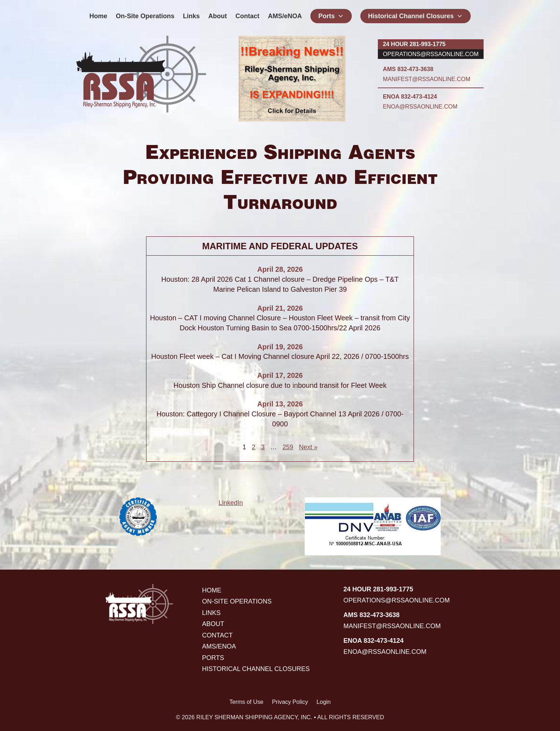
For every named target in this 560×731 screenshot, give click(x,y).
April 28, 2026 (280, 269)
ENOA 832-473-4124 (410, 96)
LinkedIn (231, 503)
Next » (308, 447)
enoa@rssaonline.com (420, 106)
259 (288, 447)
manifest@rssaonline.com (427, 79)
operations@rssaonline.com (431, 54)
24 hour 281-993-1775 (414, 44)
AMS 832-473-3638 (408, 69)
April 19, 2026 (280, 347)
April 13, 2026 (280, 404)
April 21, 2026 (280, 308)
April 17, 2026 (280, 375)
